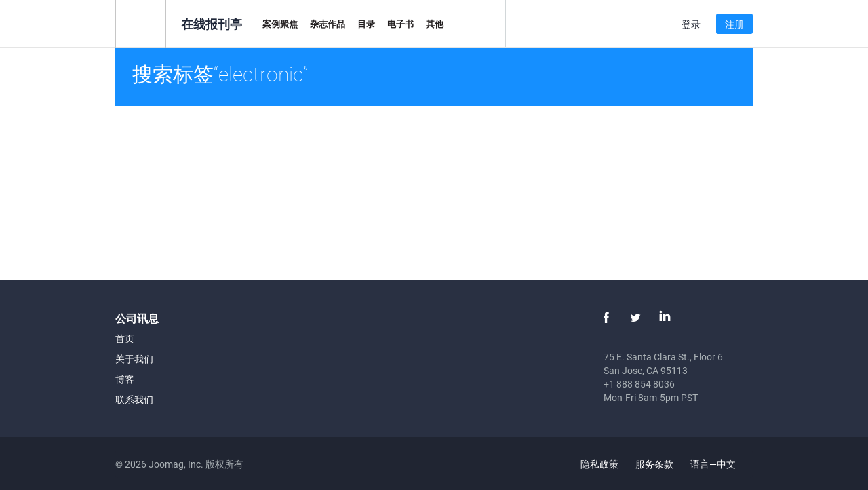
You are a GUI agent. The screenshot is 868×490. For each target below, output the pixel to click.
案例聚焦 (280, 24)
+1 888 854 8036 (639, 384)
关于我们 (134, 359)
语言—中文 (721, 464)
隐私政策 (599, 464)
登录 (691, 24)
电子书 (400, 24)
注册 (734, 24)
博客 (125, 379)
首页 (125, 338)
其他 (435, 24)
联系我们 (134, 399)
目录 (366, 24)
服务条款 (654, 464)
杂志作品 (328, 24)
